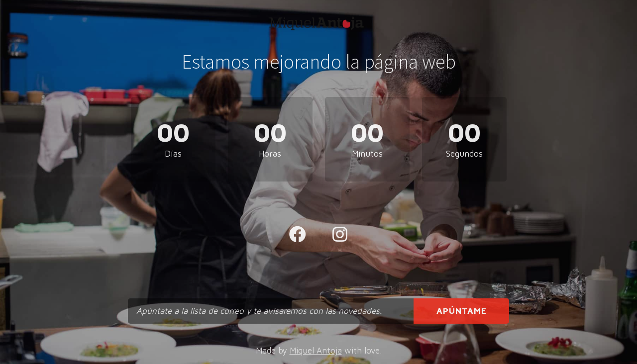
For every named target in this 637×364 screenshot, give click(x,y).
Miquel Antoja (316, 351)
